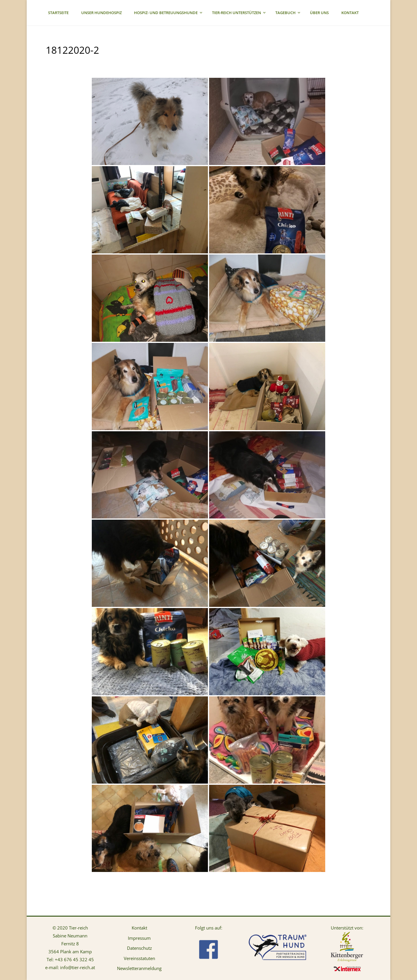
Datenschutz (139, 948)
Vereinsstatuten (139, 958)
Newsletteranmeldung (139, 968)
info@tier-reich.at (78, 967)
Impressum (139, 938)
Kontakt (139, 928)
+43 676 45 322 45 (74, 959)
